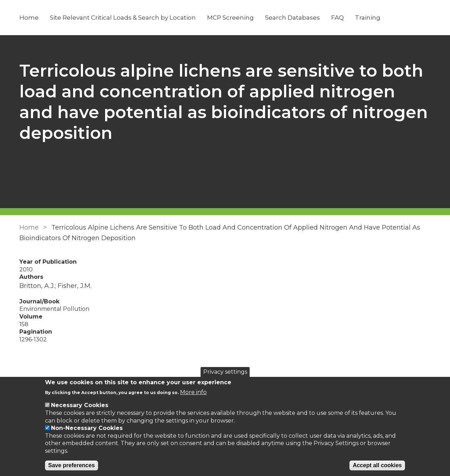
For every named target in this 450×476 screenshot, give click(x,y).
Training (368, 18)
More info (193, 392)
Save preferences (72, 465)
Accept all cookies (377, 465)
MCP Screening (230, 18)
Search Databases (292, 18)
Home (29, 18)
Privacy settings (225, 372)
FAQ (337, 18)
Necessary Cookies (80, 405)
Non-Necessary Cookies (87, 428)
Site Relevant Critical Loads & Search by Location (123, 18)
